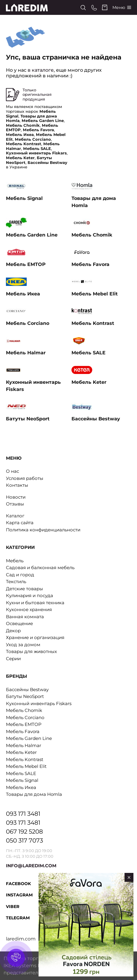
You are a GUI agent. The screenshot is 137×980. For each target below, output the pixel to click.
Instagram (19, 895)
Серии (13, 659)
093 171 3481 (23, 814)
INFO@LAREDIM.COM (31, 866)
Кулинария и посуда (30, 595)
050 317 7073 (24, 840)
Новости (16, 497)
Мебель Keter (21, 752)
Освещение (19, 623)
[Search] (83, 8)
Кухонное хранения (29, 609)
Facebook (18, 884)
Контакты (17, 485)
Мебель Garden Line (29, 738)
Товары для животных (31, 651)
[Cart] (105, 7)
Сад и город (20, 575)
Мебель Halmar (24, 745)
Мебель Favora (23, 731)
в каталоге (41, 70)
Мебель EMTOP (24, 724)
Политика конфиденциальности (43, 530)
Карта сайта (20, 523)
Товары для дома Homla (34, 794)
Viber (13, 907)
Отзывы (15, 504)
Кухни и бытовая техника (35, 603)
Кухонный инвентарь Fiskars (39, 703)
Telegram (18, 918)
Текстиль (16, 581)
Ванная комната (25, 617)
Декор (13, 631)
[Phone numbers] (94, 8)
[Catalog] (122, 8)
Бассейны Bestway (27, 689)
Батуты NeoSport (25, 696)
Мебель (15, 561)
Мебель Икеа (21, 787)
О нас (12, 471)
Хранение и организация (35, 637)
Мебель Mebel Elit (26, 766)
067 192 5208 (24, 832)
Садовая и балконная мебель (40, 568)
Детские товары (24, 589)
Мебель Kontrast (25, 759)
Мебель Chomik (24, 710)
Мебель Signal (22, 780)
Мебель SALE (21, 773)
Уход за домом (23, 645)
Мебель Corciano (25, 717)
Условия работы (25, 478)
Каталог (15, 516)
